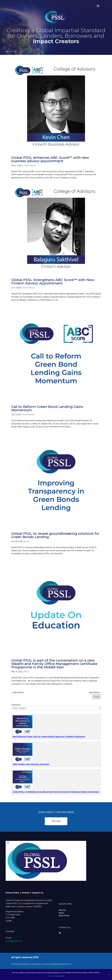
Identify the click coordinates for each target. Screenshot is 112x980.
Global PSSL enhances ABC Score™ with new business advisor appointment (50, 159)
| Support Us (37, 893)
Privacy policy (59, 976)
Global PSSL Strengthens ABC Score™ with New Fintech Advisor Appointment (53, 282)
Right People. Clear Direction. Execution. (31, 764)
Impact (61, 913)
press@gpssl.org (14, 941)
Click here (56, 821)
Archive (26, 893)
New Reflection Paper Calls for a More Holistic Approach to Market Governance (49, 736)
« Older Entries (17, 692)
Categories (16, 705)
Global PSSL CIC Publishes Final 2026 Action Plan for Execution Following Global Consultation (56, 792)
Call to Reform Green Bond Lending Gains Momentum (47, 408)
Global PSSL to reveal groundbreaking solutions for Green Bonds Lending (55, 535)
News (27, 541)
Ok (48, 976)
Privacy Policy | (14, 893)
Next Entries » (95, 692)
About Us (62, 910)
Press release (29, 165)
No (52, 976)
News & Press (64, 916)
